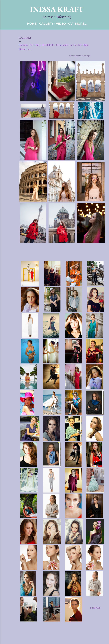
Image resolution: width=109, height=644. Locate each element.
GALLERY (46, 24)
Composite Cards (67, 45)
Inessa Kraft (57, 9)
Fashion (23, 45)
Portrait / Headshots (42, 45)
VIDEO (61, 24)
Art (30, 49)
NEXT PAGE (95, 608)
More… (81, 24)
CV (70, 24)
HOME (32, 24)
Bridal (23, 49)
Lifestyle (83, 45)
